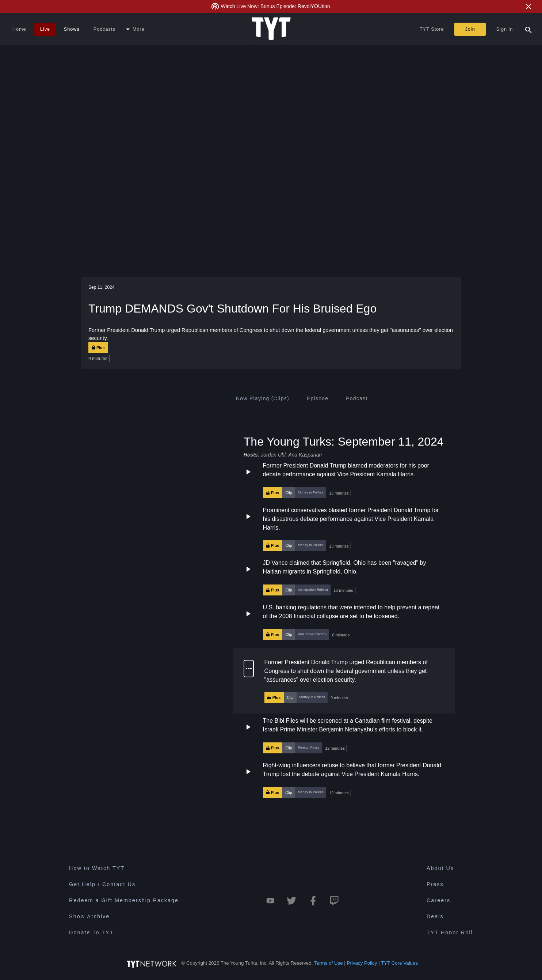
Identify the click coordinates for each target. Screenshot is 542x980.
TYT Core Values (399, 963)
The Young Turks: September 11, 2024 (344, 441)
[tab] (263, 398)
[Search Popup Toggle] (528, 29)
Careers (438, 900)
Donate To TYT (91, 932)
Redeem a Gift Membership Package (124, 900)
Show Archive (89, 916)
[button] (344, 480)
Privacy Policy (362, 963)
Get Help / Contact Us (102, 884)
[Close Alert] (528, 7)
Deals (435, 916)
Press (435, 884)
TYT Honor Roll (450, 932)
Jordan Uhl (273, 455)
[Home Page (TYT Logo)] (271, 29)
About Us (440, 868)
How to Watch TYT (97, 868)
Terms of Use (329, 963)
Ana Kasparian (305, 455)
